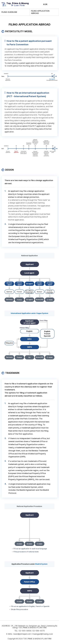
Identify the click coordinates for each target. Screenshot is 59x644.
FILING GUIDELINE (9, 12)
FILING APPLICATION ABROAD (40, 12)
